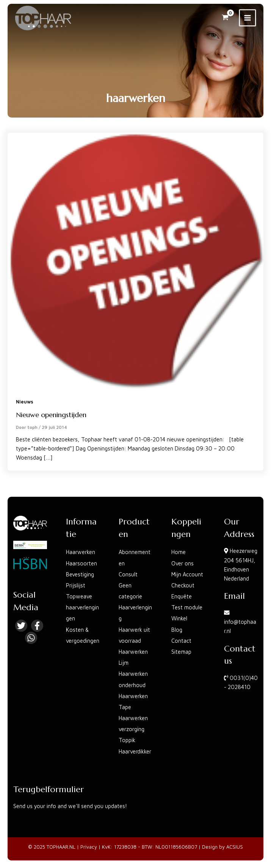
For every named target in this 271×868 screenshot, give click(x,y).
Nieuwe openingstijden (51, 415)
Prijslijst (76, 585)
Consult (128, 574)
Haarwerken (81, 552)
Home (179, 552)
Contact (181, 641)
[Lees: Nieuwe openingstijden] (135, 260)
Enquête (182, 596)
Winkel (179, 618)
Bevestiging (80, 574)
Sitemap (181, 652)
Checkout (183, 585)
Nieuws (25, 402)
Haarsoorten (81, 563)
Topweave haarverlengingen (82, 607)
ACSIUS (235, 847)
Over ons (182, 563)
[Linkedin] (31, 638)
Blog (177, 630)
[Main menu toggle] (248, 18)
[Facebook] (37, 626)
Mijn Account (187, 574)
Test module (187, 607)
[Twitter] (21, 626)
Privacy (89, 847)
